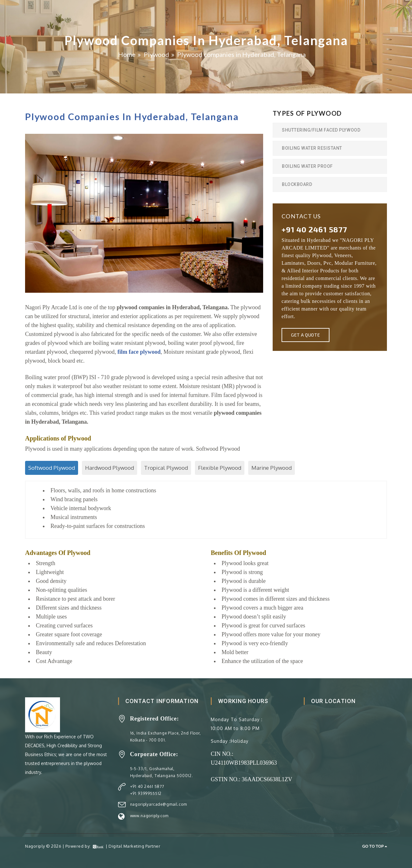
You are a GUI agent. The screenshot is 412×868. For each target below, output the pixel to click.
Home (127, 54)
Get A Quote (306, 335)
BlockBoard (297, 184)
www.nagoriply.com (149, 816)
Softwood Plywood (52, 468)
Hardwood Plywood (110, 468)
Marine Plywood (272, 468)
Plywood (156, 54)
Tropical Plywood (166, 468)
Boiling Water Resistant (312, 148)
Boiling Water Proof (307, 166)
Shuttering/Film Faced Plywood (321, 130)
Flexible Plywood (220, 468)
